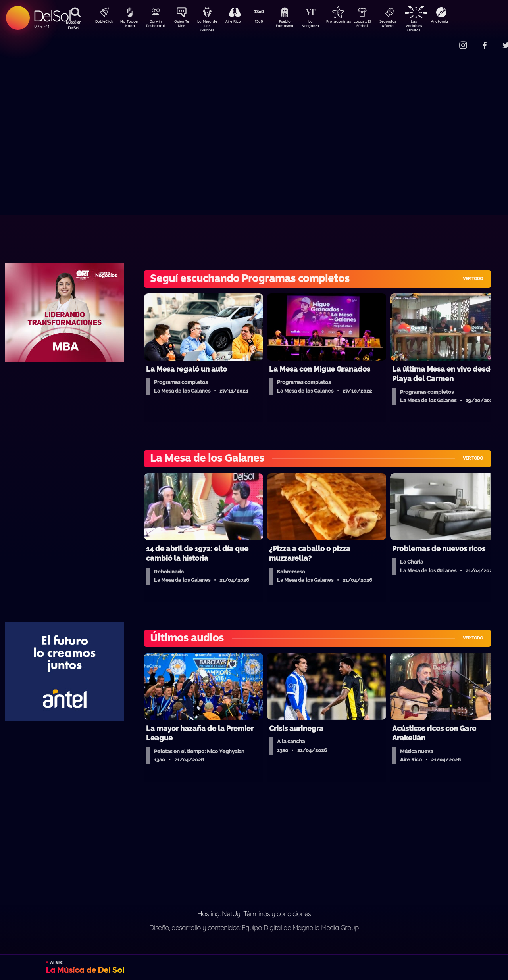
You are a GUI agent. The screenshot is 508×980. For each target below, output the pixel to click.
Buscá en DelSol (74, 25)
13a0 (268, 22)
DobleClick (101, 22)
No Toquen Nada (129, 25)
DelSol (52, 16)
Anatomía (463, 22)
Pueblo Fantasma (296, 25)
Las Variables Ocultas (435, 26)
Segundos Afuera (407, 25)
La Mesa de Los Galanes (213, 26)
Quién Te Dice (185, 25)
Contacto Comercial (447, 41)
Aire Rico (240, 22)
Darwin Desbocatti (157, 25)
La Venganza (324, 25)
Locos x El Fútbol (379, 25)
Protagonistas (351, 22)
